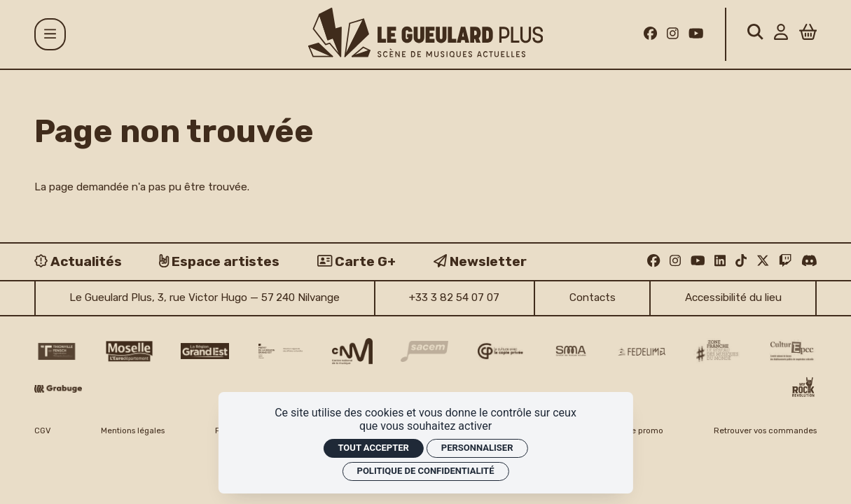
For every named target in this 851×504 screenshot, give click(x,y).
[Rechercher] (755, 34)
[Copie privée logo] (500, 351)
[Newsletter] (480, 261)
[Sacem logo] (425, 351)
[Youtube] (696, 34)
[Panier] (808, 34)
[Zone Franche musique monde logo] (718, 351)
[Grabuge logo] (58, 389)
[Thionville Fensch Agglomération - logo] (56, 351)
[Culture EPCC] (793, 351)
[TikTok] (741, 261)
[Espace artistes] (219, 261)
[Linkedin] (720, 261)
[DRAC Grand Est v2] (281, 351)
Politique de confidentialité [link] (426, 471)
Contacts (593, 297)
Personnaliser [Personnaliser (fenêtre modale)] (477, 448)
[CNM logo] (352, 351)
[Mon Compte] (781, 34)
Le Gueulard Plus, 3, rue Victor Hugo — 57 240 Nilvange (205, 297)
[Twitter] (763, 261)
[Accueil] (426, 33)
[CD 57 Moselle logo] (129, 351)
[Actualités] (78, 261)
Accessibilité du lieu (733, 297)
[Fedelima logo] (642, 351)
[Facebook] (650, 34)
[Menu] (50, 34)
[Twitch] (785, 261)
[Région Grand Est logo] (205, 351)
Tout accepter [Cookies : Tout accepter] (373, 448)
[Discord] (809, 261)
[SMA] (571, 351)
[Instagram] (673, 34)
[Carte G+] (357, 261)
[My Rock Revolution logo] (803, 388)
